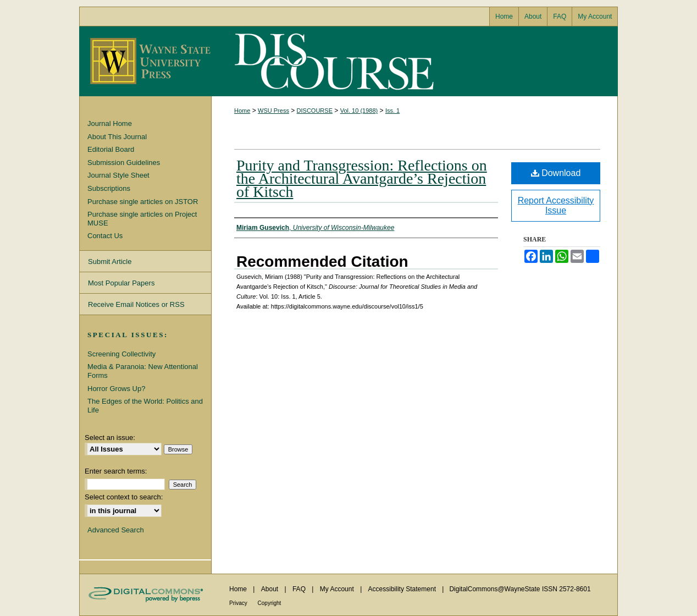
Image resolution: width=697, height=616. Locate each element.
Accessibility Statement (403, 589)
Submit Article (110, 262)
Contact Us (105, 236)
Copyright (270, 603)
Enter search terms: (116, 471)
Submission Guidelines (124, 163)
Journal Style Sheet (118, 175)
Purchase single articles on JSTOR (143, 202)
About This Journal (117, 137)
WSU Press (273, 111)
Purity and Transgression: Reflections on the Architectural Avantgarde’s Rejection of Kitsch (362, 178)
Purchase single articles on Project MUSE (142, 219)
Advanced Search (116, 530)
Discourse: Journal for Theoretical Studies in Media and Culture (332, 61)
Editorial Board (111, 149)
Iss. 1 (392, 111)
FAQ (300, 589)
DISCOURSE (315, 111)
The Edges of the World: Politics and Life (145, 406)
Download (556, 173)
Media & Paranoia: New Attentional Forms (143, 371)
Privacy (239, 603)
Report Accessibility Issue (556, 205)
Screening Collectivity (121, 354)
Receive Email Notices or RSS (136, 304)
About (271, 589)
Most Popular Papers (121, 283)
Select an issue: (110, 438)
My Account (338, 589)
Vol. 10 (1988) (359, 111)
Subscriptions (109, 188)
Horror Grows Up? (116, 389)
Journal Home (110, 123)
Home (242, 111)
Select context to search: (124, 497)
